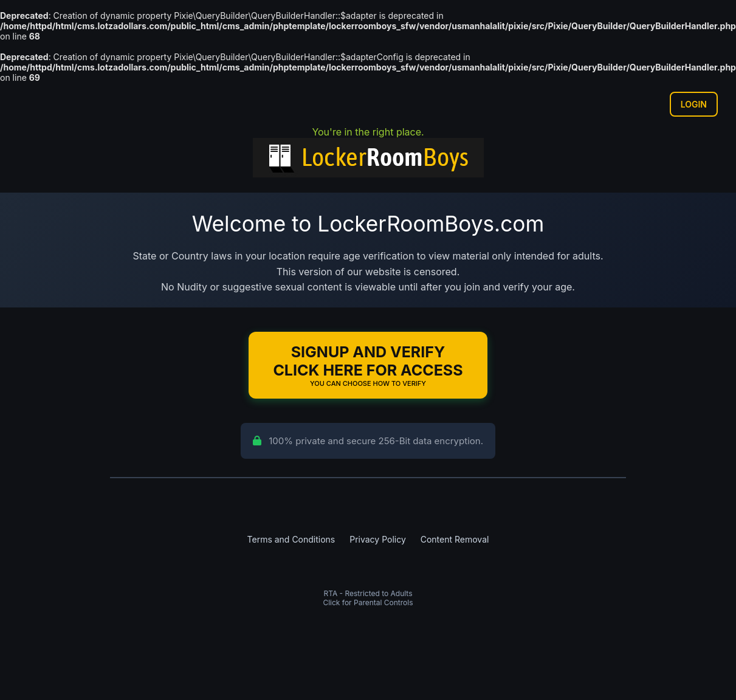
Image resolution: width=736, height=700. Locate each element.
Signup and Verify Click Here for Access (368, 365)
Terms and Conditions (291, 539)
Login (694, 104)
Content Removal (455, 539)
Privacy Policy (378, 539)
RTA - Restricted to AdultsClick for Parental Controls (368, 598)
